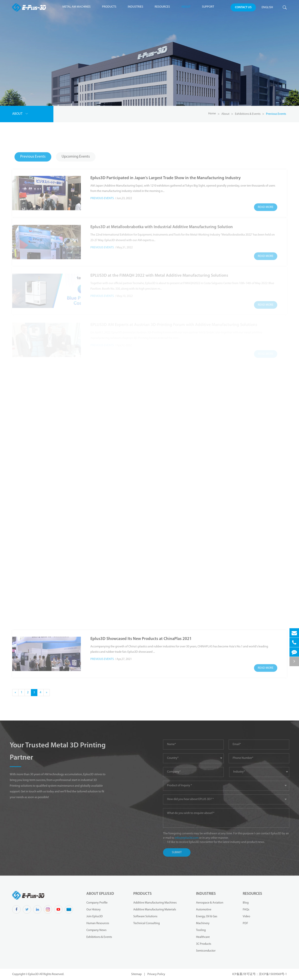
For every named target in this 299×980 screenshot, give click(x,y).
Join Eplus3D (95, 917)
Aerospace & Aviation (210, 903)
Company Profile (97, 903)
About (186, 7)
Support (208, 7)
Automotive (204, 910)
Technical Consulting (147, 923)
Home (212, 114)
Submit (182, 852)
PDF (245, 923)
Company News (96, 930)
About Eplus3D (100, 894)
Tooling (201, 930)
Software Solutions (145, 917)
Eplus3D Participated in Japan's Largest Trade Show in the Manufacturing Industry (166, 171)
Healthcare (203, 937)
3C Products (204, 944)
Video (246, 917)
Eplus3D (34, 974)
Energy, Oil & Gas (207, 917)
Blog (246, 903)
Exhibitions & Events (248, 114)
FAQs (246, 910)
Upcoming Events (76, 151)
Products (109, 7)
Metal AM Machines (76, 7)
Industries (135, 7)
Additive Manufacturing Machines (155, 903)
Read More (266, 201)
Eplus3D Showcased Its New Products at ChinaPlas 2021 (141, 632)
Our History (94, 910)
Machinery (203, 923)
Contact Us (243, 7)
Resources (162, 7)
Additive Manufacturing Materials (155, 910)
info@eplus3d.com (193, 838)
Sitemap (136, 974)
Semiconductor (206, 951)
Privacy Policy (156, 974)
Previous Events (276, 114)
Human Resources (98, 923)
